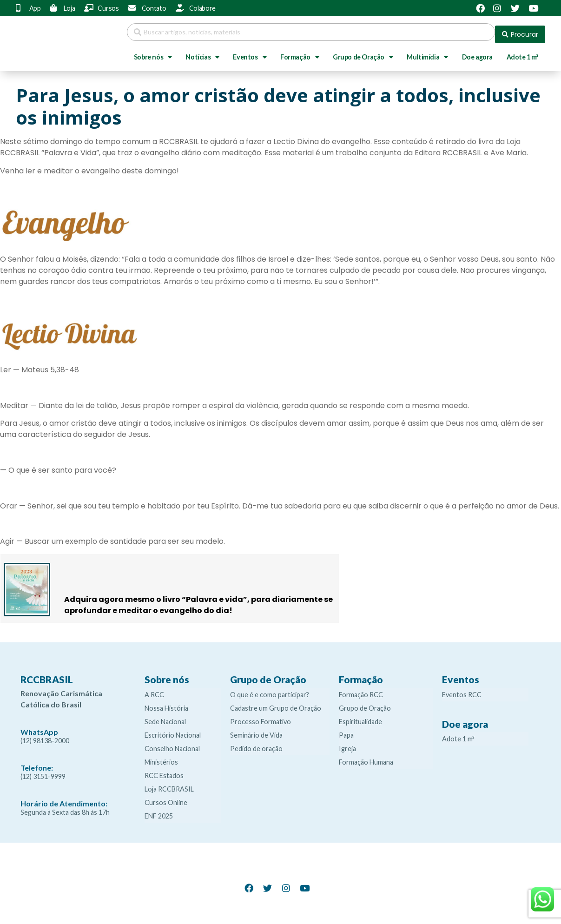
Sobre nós (153, 53)
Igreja (347, 744)
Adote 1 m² (523, 52)
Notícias (202, 53)
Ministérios (161, 757)
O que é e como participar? (270, 690)
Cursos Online (166, 798)
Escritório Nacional (173, 730)
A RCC (154, 690)
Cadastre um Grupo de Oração (276, 703)
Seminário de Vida (256, 730)
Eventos (250, 53)
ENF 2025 (159, 811)
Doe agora (477, 52)
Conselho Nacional (172, 744)
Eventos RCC (462, 690)
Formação (300, 53)
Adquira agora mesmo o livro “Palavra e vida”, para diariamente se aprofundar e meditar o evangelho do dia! (198, 600)
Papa (346, 730)
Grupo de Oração (363, 53)
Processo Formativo (261, 717)
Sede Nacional (165, 717)
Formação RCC (361, 690)
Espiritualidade (360, 717)
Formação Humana (366, 757)
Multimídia (427, 53)
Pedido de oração (256, 744)
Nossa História (166, 703)
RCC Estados (164, 771)
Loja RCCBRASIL (169, 784)
